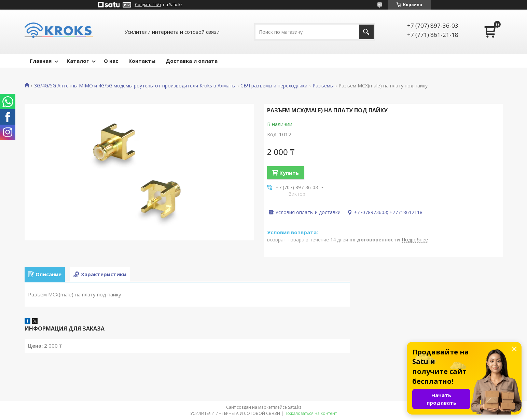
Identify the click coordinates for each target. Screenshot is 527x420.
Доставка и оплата (192, 61)
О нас (111, 61)
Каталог (78, 61)
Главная (41, 61)
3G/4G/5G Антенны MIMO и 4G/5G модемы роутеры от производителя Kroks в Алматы (135, 86)
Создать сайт (148, 5)
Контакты (142, 61)
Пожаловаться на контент (311, 413)
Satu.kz (295, 407)
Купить (289, 173)
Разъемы (323, 86)
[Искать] (366, 32)
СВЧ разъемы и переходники (274, 86)
